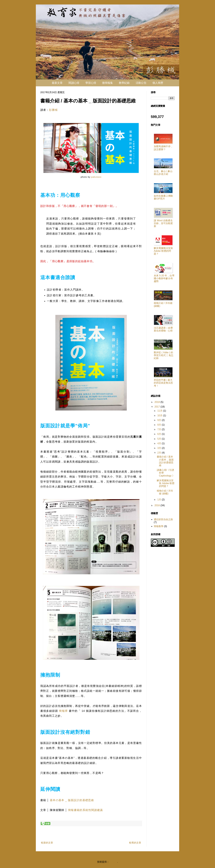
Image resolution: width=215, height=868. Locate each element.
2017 (158, 407)
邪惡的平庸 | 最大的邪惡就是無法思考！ (163, 383)
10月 (160, 415)
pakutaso (96, 177)
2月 (160, 453)
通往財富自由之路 (163, 519)
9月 (160, 420)
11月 (160, 411)
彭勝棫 (53, 110)
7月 (160, 429)
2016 (158, 505)
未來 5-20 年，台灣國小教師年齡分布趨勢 (164, 278)
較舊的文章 (135, 843)
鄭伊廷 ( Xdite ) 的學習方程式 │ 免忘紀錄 (164, 355)
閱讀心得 (74, 83)
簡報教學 (159, 526)
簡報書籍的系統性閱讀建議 (85, 810)
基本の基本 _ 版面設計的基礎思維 (72, 800)
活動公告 (141, 83)
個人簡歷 (158, 83)
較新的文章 (47, 843)
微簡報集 (107, 83)
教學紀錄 (124, 83)
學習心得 (91, 83)
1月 (160, 500)
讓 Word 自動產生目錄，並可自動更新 (163, 223)
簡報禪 (63, 711)
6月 (160, 434)
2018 (158, 402)
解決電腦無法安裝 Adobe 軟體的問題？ (163, 251)
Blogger (113, 862)
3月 (160, 448)
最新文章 (57, 83)
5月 (160, 439)
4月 (160, 443)
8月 (160, 425)
